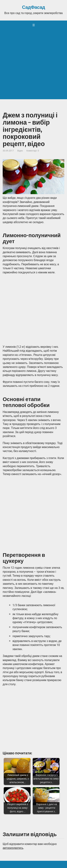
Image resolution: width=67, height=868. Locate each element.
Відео (20, 151)
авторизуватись (13, 848)
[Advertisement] (33, 65)
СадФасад (33, 7)
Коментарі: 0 (33, 151)
